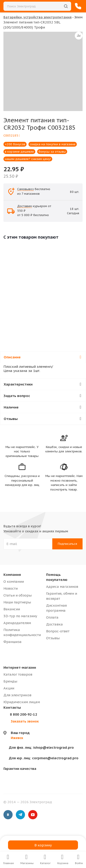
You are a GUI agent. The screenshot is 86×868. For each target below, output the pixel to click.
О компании (14, 581)
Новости (11, 588)
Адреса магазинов (62, 587)
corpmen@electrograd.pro (44, 758)
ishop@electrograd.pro (41, 747)
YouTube (33, 815)
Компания (12, 575)
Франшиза (12, 642)
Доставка (54, 624)
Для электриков (17, 695)
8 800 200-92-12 (24, 714)
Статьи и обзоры (18, 595)
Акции (9, 688)
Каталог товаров (18, 674)
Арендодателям (17, 623)
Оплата (52, 617)
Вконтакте (8, 815)
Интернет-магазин (20, 667)
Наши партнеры (17, 602)
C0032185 (12, 136)
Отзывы (53, 638)
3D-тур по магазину (20, 616)
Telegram (20, 815)
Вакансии (12, 609)
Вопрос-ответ (58, 631)
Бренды (10, 681)
